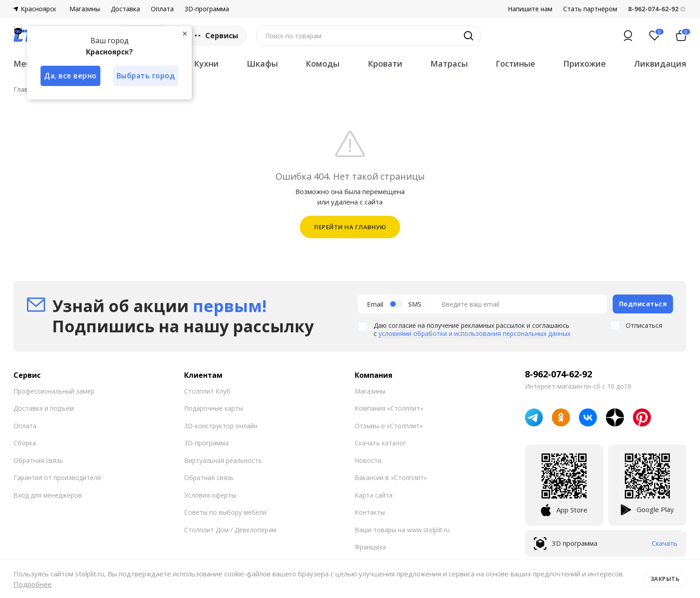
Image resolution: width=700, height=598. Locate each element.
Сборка (25, 443)
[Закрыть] (185, 33)
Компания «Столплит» (389, 408)
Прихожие (585, 63)
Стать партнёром (590, 9)
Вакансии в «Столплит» (391, 478)
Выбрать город (146, 76)
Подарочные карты (214, 408)
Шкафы (262, 63)
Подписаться (643, 304)
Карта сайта (374, 495)
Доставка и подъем (44, 408)
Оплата (162, 9)
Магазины (85, 9)
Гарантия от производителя (57, 478)
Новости (368, 460)
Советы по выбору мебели (225, 512)
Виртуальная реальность (223, 460)
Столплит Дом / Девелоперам (230, 530)
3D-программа (207, 9)
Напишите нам (530, 9)
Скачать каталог (380, 443)
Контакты (370, 512)
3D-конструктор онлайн (221, 426)
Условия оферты (210, 495)
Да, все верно (70, 76)
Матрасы (449, 63)
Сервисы (215, 36)
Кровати (385, 63)
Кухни (206, 63)
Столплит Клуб (207, 391)
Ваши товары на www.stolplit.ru (402, 530)
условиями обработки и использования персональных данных (474, 333)
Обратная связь (38, 460)
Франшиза (370, 547)
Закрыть (665, 579)
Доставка (125, 9)
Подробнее (33, 584)
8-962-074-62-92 (558, 374)
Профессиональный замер (54, 391)
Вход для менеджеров (48, 495)
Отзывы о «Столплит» (389, 426)
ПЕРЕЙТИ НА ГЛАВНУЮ (350, 227)
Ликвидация (660, 63)
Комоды (323, 63)
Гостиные (515, 63)
